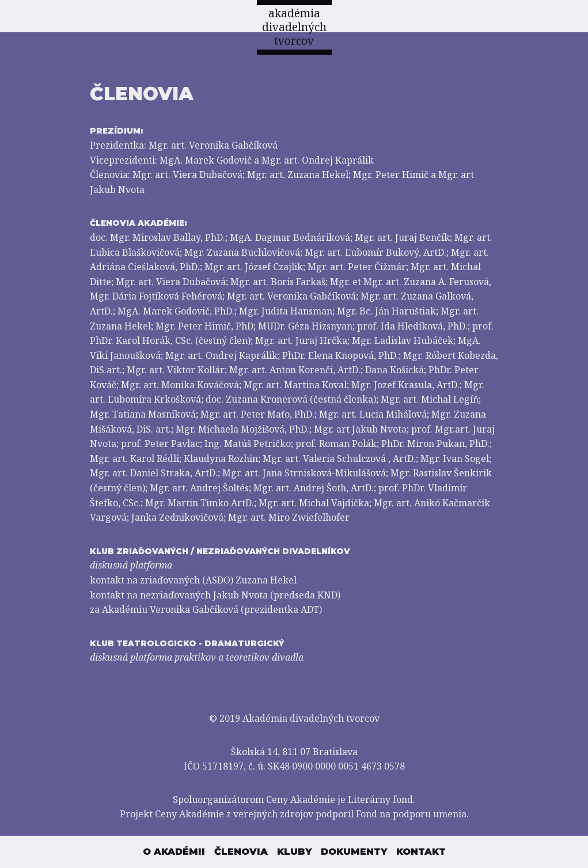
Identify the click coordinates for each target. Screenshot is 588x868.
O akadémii (174, 852)
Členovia (241, 852)
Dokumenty (354, 852)
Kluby (294, 852)
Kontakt (421, 852)
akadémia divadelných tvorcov (294, 27)
